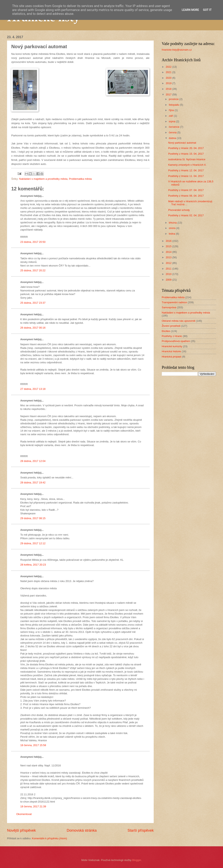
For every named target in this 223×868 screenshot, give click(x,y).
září (171, 116)
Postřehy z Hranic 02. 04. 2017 (186, 215)
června (173, 132)
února (172, 228)
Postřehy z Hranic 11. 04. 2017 (186, 176)
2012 (169, 263)
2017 (169, 94)
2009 (169, 280)
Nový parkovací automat (182, 143)
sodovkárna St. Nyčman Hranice (187, 159)
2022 (169, 67)
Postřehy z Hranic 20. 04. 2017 (186, 148)
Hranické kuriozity (172, 346)
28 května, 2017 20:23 (33, 565)
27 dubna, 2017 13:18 (33, 389)
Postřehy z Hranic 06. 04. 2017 (186, 196)
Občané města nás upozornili (179, 321)
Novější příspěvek (21, 830)
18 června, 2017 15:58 (33, 745)
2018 (169, 89)
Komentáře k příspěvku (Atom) (50, 838)
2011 (169, 269)
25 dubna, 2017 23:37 (33, 303)
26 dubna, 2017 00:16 (33, 328)
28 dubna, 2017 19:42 (33, 483)
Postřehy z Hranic (172, 336)
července (174, 127)
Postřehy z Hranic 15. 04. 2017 (186, 154)
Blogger (137, 860)
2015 (169, 246)
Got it (207, 10)
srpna (172, 121)
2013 (169, 257)
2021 (169, 72)
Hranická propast (171, 357)
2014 (169, 252)
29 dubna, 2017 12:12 (33, 543)
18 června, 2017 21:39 (33, 806)
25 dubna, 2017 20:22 (33, 270)
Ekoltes (166, 331)
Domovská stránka (82, 830)
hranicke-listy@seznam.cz (177, 50)
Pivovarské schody (179, 210)
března (173, 223)
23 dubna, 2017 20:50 (33, 242)
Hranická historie (171, 351)
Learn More (190, 10)
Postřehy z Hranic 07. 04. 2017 (186, 190)
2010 (169, 274)
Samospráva (169, 307)
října (172, 110)
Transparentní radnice (174, 302)
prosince (174, 99)
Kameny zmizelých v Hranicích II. (187, 165)
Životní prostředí (171, 326)
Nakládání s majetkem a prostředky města (43, 179)
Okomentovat (24, 814)
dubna (173, 138)
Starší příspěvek (141, 830)
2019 (169, 83)
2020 (169, 78)
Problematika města (80, 179)
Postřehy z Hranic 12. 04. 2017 (186, 170)
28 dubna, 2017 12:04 (33, 461)
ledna (172, 234)
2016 (169, 241)
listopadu (174, 105)
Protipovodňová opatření (176, 341)
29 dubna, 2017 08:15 (33, 518)
